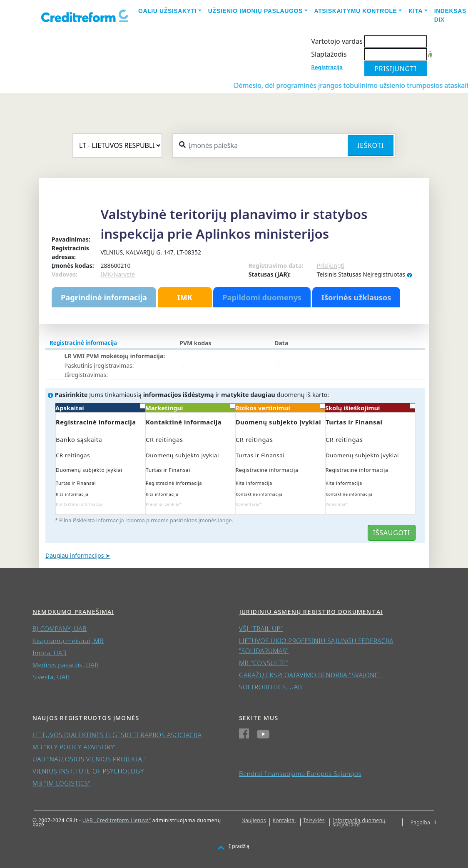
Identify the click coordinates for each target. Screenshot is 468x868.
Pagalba (420, 822)
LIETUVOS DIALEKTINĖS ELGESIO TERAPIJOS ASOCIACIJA (117, 735)
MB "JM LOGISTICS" (61, 783)
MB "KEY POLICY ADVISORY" (75, 747)
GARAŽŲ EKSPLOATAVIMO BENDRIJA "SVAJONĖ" (310, 675)
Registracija (327, 67)
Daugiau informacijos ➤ (78, 555)
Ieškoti (371, 145)
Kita (416, 11)
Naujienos (254, 820)
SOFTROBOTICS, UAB (270, 687)
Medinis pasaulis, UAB (66, 665)
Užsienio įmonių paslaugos (255, 11)
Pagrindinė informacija (104, 297)
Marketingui (190, 408)
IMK (184, 297)
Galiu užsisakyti (167, 11)
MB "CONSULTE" (264, 663)
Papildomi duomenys (262, 297)
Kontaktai (284, 820)
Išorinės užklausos (356, 297)
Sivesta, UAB (51, 677)
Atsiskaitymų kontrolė (356, 11)
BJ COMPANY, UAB (60, 629)
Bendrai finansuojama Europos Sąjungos (300, 773)
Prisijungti (331, 266)
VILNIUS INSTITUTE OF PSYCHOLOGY (88, 771)
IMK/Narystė (117, 274)
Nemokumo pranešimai (73, 612)
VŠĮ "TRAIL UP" (261, 629)
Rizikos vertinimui (280, 408)
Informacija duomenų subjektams (359, 822)
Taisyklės (314, 820)
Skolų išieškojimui (370, 408)
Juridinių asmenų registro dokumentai (311, 612)
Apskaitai (100, 408)
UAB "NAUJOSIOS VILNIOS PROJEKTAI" (90, 759)
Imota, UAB (50, 653)
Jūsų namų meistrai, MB (68, 641)
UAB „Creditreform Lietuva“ (117, 820)
